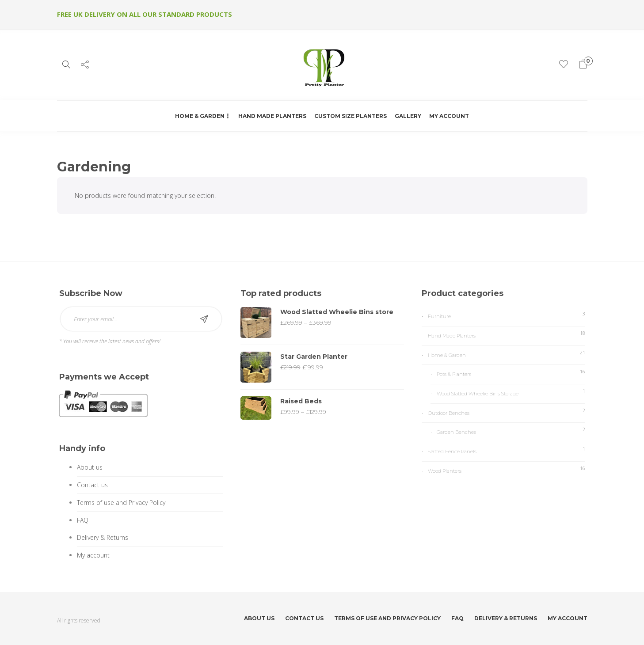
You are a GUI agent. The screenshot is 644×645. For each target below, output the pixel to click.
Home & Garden (200, 116)
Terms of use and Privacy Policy (121, 503)
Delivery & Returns (103, 537)
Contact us (92, 485)
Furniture (439, 316)
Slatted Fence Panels (452, 451)
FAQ (83, 520)
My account (449, 116)
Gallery (408, 116)
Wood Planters (445, 471)
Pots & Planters (454, 374)
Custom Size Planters (351, 116)
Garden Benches (456, 432)
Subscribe (204, 319)
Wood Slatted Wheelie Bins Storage (478, 394)
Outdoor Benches (449, 413)
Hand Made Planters (272, 116)
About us (90, 467)
